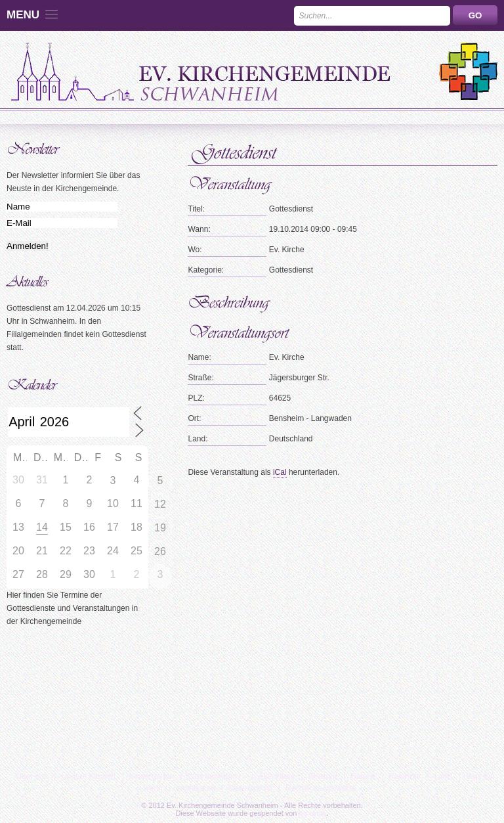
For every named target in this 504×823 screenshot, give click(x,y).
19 (160, 528)
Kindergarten (152, 776)
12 (160, 504)
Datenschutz (250, 788)
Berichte (323, 776)
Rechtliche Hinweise (321, 788)
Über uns (32, 776)
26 (160, 551)
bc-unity (313, 813)
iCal (280, 472)
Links (444, 776)
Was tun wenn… (217, 776)
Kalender (405, 776)
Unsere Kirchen (88, 776)
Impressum (195, 788)
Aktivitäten (277, 776)
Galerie (363, 776)
